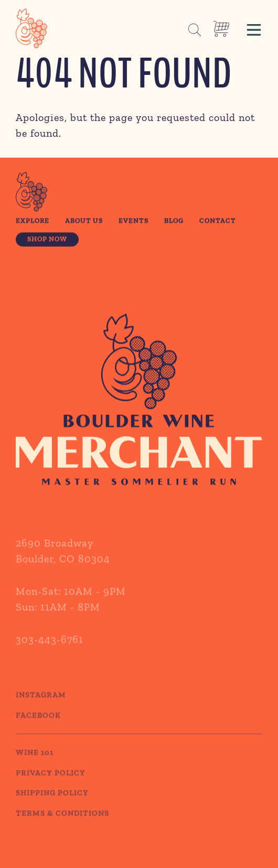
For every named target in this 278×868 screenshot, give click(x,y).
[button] (254, 28)
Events (133, 222)
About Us (84, 222)
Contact (218, 222)
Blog (174, 222)
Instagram (41, 705)
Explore (33, 222)
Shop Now (47, 240)
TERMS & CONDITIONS (62, 822)
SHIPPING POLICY (52, 803)
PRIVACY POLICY (51, 782)
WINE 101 (35, 762)
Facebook (38, 724)
